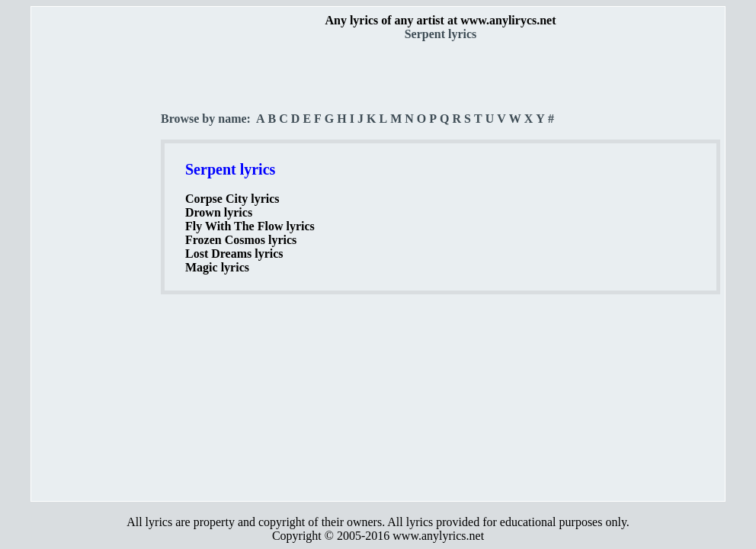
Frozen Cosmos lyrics (241, 240)
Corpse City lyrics (232, 199)
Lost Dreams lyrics (234, 254)
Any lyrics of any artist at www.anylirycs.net (440, 20)
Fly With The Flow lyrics (250, 226)
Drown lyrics (219, 212)
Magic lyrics (217, 267)
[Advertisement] (97, 268)
